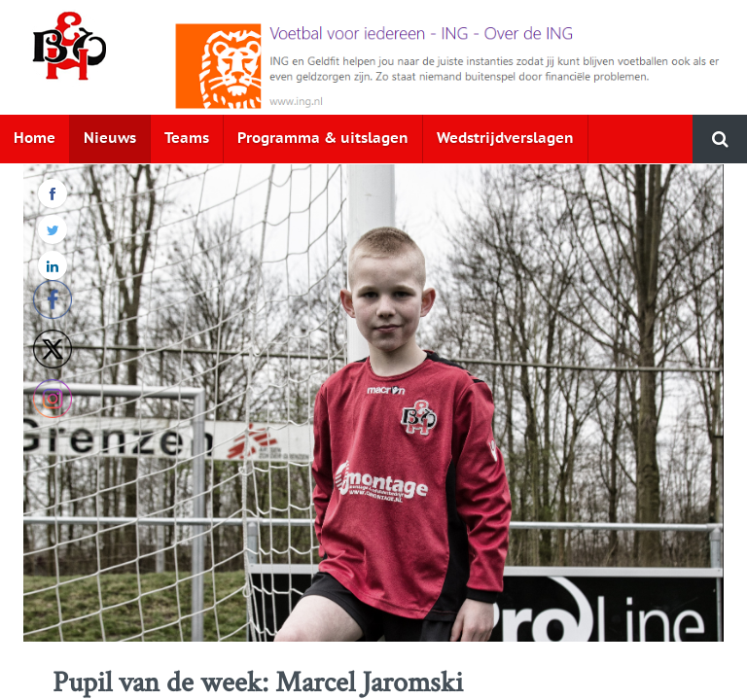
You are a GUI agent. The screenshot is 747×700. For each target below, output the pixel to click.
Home (35, 139)
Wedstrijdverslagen (505, 139)
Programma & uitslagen (323, 139)
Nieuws (110, 139)
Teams (187, 139)
